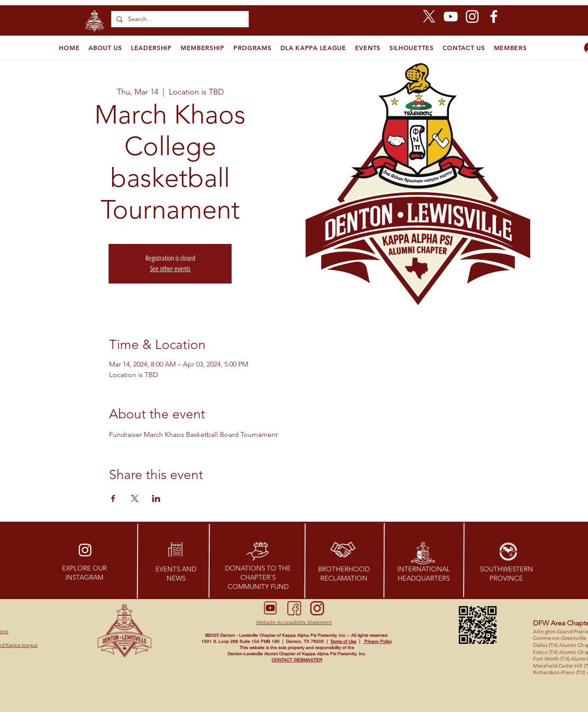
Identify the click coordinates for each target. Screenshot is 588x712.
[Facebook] (494, 16)
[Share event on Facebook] (113, 498)
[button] (294, 622)
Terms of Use (343, 641)
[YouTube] (451, 16)
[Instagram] (472, 16)
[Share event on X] (135, 498)
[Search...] (179, 19)
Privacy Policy (377, 641)
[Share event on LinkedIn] (156, 498)
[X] (429, 16)
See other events (170, 269)
